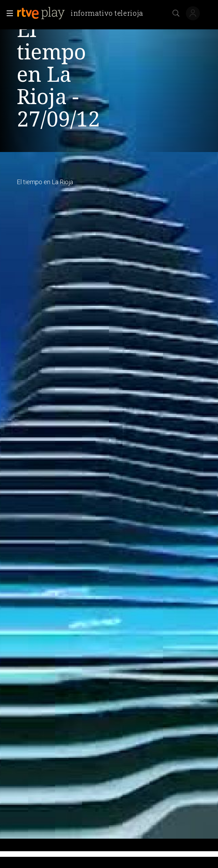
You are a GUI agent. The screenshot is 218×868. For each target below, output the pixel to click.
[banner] (83, 13)
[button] (8, 13)
